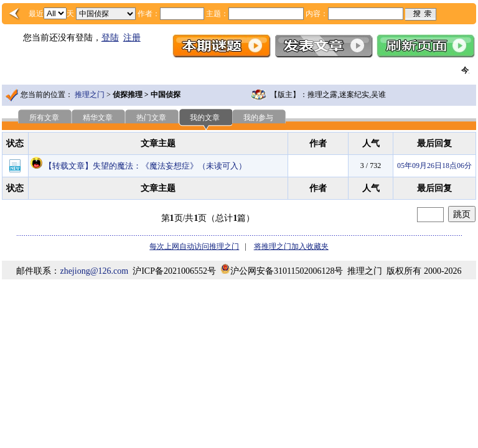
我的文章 (205, 118)
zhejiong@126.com (94, 271)
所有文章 (44, 118)
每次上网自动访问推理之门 (194, 246)
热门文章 (151, 118)
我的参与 (258, 118)
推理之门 (90, 95)
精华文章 (98, 118)
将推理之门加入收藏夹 (291, 246)
